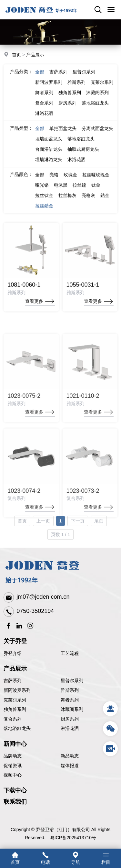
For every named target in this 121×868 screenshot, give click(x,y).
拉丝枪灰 (67, 201)
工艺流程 (70, 653)
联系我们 (15, 802)
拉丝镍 (79, 191)
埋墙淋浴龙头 (49, 165)
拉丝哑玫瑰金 (96, 180)
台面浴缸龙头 (49, 155)
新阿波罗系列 (49, 88)
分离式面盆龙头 (97, 134)
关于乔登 (15, 641)
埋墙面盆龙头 (49, 145)
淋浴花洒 (44, 119)
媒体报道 (70, 766)
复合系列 (44, 109)
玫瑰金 (70, 180)
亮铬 (54, 180)
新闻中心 (15, 744)
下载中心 (15, 790)
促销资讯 (13, 766)
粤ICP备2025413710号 (73, 838)
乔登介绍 (13, 653)
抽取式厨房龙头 (83, 155)
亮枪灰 (88, 201)
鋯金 (105, 201)
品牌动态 (13, 756)
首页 (16, 55)
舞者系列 (44, 98)
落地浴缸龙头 (95, 109)
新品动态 (70, 756)
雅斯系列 (76, 88)
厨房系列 (67, 109)
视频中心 (13, 775)
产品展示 (35, 55)
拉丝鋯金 (44, 211)
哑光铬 (42, 191)
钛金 (96, 191)
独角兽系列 (70, 98)
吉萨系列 (58, 78)
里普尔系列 (84, 78)
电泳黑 (61, 191)
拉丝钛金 (44, 201)
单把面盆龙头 (63, 134)
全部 (40, 78)
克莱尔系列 (102, 88)
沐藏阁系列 (97, 98)
